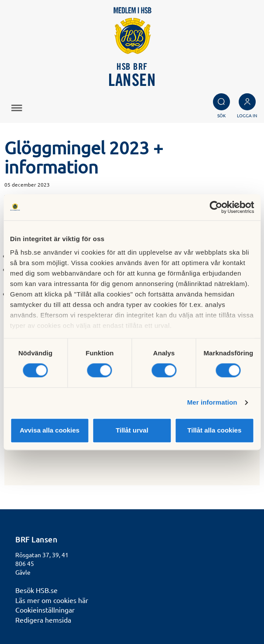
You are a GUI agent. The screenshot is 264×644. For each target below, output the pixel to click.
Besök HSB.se (36, 590)
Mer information (212, 403)
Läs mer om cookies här (52, 600)
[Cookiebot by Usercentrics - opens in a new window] (216, 207)
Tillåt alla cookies (214, 430)
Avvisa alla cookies (50, 430)
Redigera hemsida (43, 620)
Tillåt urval (132, 430)
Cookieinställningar (45, 610)
